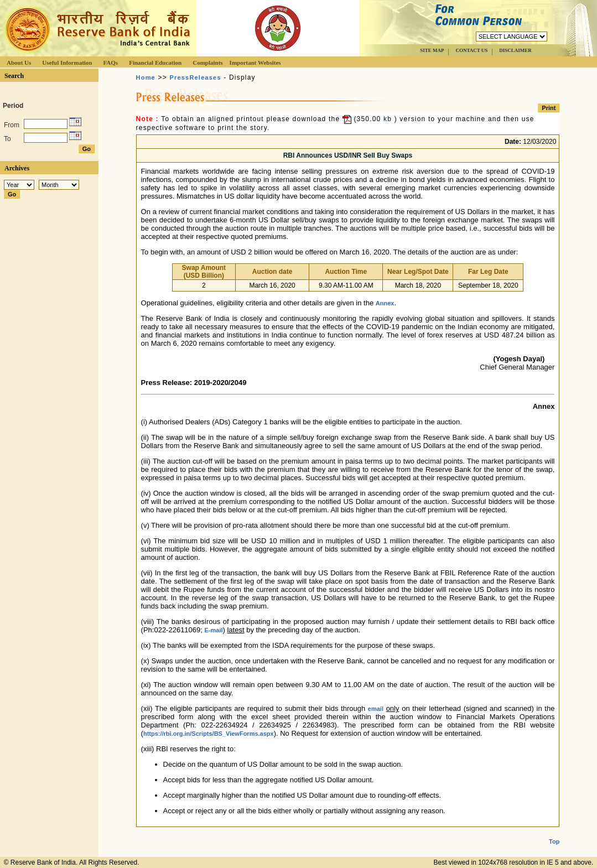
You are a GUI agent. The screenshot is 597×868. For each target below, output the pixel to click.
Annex (385, 303)
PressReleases (195, 77)
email (376, 709)
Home (146, 77)
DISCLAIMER (515, 50)
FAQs (110, 63)
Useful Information (67, 63)
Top (554, 833)
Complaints (207, 63)
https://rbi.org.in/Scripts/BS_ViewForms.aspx (209, 734)
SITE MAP (432, 50)
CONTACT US (471, 50)
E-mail (214, 630)
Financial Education (155, 63)
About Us (19, 63)
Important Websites (255, 63)
